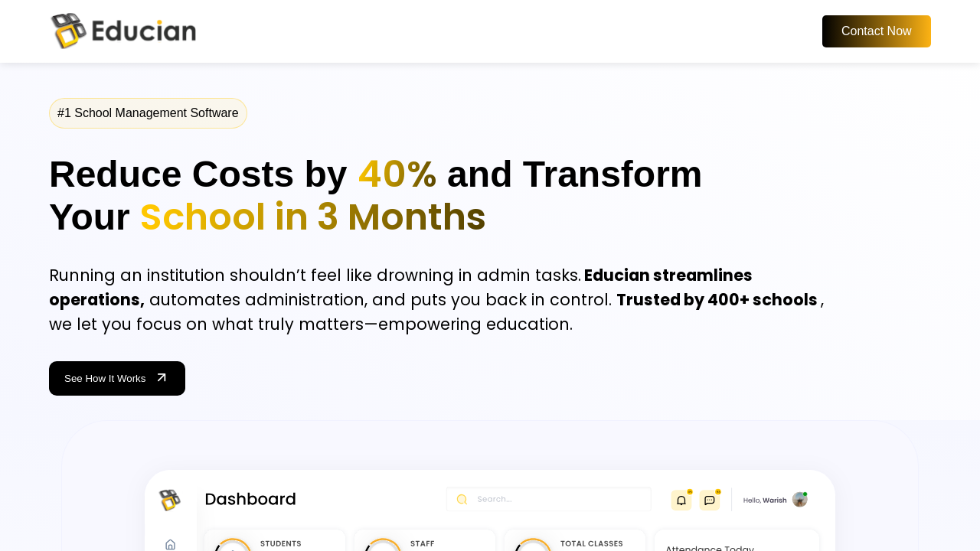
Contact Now (877, 31)
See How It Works (117, 378)
